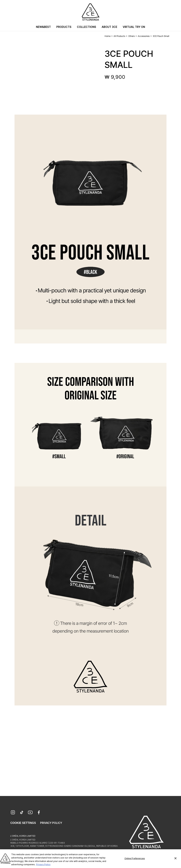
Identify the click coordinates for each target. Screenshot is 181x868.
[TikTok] (22, 813)
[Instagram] (13, 813)
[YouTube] (30, 813)
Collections (87, 27)
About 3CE (109, 27)
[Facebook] (39, 813)
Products (64, 27)
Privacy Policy (51, 823)
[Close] (175, 861)
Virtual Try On (134, 27)
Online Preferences (135, 861)
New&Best (43, 27)
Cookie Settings (23, 823)
